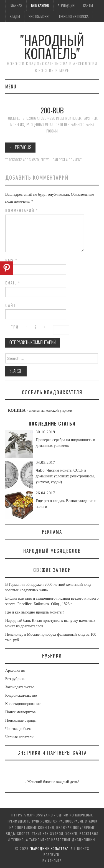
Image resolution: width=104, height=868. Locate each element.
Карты (88, 5)
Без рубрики (15, 679)
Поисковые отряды (21, 720)
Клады (15, 16)
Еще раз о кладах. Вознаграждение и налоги (66, 504)
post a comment (70, 160)
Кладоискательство (21, 695)
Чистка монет (39, 16)
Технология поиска (73, 16)
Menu (11, 86)
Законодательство (20, 687)
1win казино (40, 5)
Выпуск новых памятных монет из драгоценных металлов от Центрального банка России (54, 124)
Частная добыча (18, 729)
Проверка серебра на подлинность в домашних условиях (65, 443)
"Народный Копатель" (52, 46)
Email (13, 283)
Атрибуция (66, 5)
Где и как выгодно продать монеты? (35, 612)
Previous (20, 147)
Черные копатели (19, 737)
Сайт (11, 305)
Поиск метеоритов (21, 712)
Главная (16, 5)
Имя (11, 260)
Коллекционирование (23, 704)
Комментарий (22, 210)
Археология (15, 670)
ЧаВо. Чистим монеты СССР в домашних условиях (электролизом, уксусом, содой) (65, 476)
